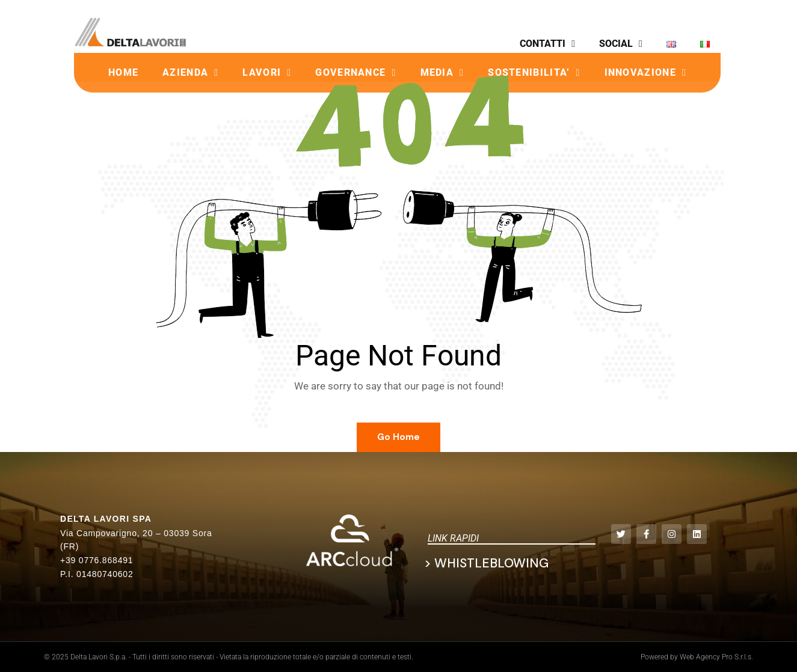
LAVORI (267, 73)
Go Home (399, 437)
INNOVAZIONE (645, 73)
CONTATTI (547, 44)
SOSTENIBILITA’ (534, 73)
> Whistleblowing (486, 563)
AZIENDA (190, 73)
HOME (123, 72)
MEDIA (442, 73)
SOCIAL (621, 44)
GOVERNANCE (355, 73)
